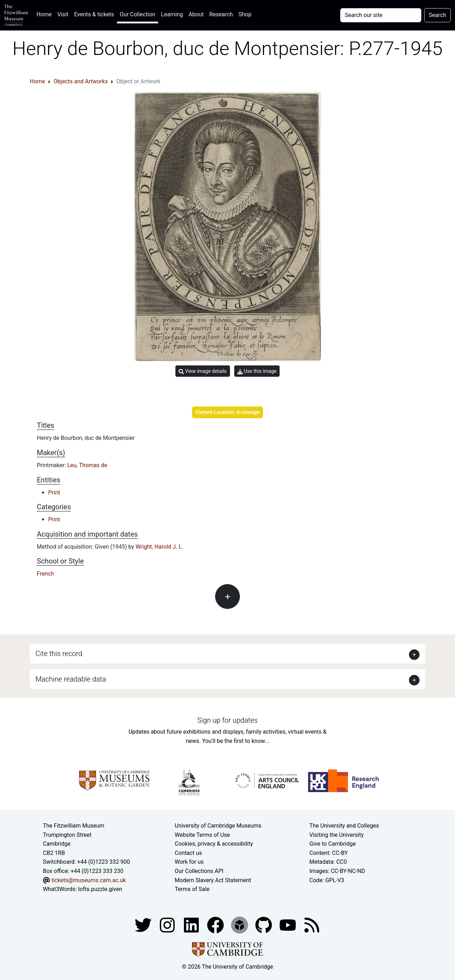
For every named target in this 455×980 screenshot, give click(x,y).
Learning (172, 14)
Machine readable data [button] (71, 679)
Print (54, 492)
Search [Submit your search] (437, 15)
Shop (245, 14)
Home (46, 14)
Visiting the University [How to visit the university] (336, 835)
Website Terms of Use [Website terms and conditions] (202, 835)
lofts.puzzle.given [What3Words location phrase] (100, 889)
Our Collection (137, 14)
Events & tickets (94, 14)
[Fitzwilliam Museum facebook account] (192, 925)
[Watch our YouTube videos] (288, 925)
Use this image (257, 371)
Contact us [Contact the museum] (188, 853)
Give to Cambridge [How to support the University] (333, 844)
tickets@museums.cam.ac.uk (89, 880)
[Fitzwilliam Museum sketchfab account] (240, 925)
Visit (63, 14)
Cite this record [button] (59, 654)
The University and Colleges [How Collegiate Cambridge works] (344, 826)
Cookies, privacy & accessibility (214, 844)
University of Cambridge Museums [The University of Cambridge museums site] (218, 826)
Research (221, 14)
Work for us (189, 862)
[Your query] (381, 15)
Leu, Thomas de (87, 465)
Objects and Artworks (81, 81)
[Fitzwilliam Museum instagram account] (168, 925)
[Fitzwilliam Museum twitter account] (144, 925)
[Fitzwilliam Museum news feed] (312, 925)
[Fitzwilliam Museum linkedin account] (216, 925)
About (196, 14)
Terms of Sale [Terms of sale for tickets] (192, 889)
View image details (203, 371)
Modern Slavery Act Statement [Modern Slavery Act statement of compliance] (213, 880)
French (45, 574)
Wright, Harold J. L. (159, 547)
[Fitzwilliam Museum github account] (264, 925)
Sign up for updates (227, 720)
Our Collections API (199, 871)
